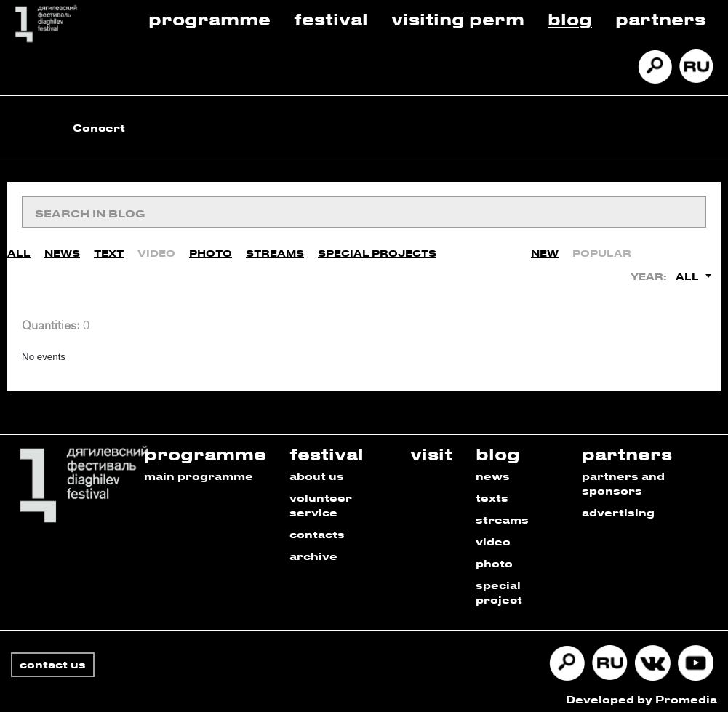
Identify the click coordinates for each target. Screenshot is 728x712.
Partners (660, 19)
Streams (275, 247)
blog (498, 447)
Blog (570, 19)
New (545, 247)
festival (327, 447)
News (62, 247)
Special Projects (377, 247)
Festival (331, 19)
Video (156, 247)
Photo (211, 247)
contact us (53, 658)
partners (627, 447)
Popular (602, 247)
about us (317, 469)
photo (494, 557)
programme (205, 447)
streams (502, 513)
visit (431, 447)
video (493, 535)
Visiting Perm (458, 19)
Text (109, 247)
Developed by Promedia (641, 693)
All (19, 247)
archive (313, 549)
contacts (317, 528)
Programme (209, 19)
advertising (618, 506)
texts (492, 491)
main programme (199, 469)
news (493, 469)
